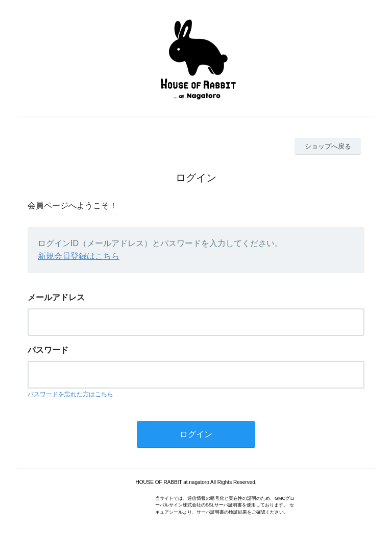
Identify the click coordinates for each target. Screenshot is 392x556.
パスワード (48, 350)
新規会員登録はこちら (79, 256)
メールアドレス (56, 297)
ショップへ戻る (328, 146)
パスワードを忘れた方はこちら (70, 394)
